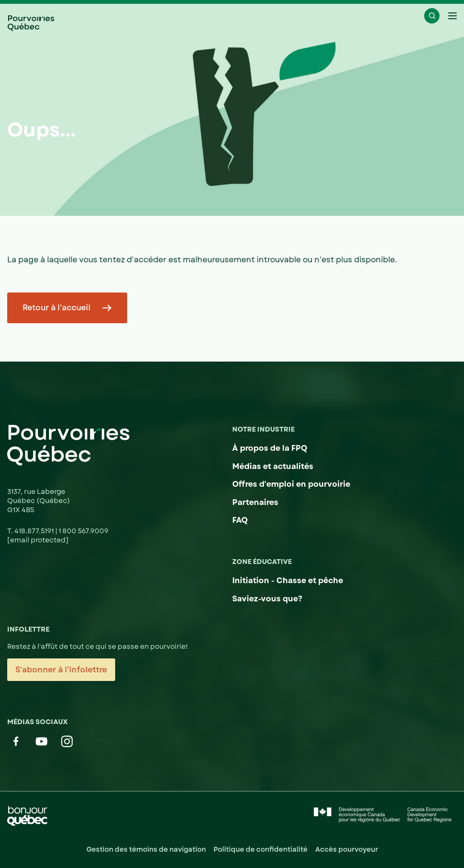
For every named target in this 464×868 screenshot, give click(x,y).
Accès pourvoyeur (347, 849)
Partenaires (255, 502)
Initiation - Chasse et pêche (288, 581)
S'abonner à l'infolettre (61, 670)
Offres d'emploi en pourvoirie (291, 484)
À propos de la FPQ (270, 448)
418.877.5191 (35, 531)
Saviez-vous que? (267, 599)
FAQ (240, 520)
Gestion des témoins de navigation (146, 849)
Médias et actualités (273, 466)
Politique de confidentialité (261, 849)
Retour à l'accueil (57, 308)
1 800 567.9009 (83, 531)
